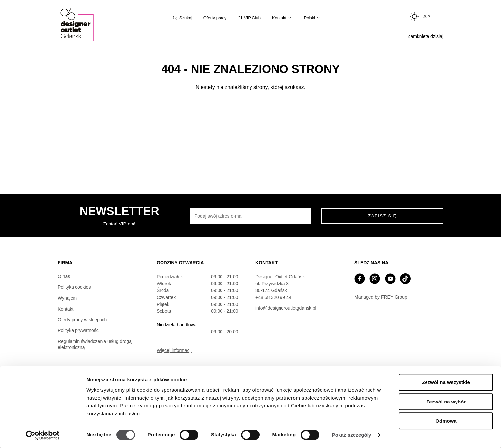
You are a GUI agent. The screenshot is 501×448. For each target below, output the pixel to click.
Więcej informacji (174, 350)
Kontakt (65, 309)
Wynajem (67, 298)
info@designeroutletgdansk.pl (286, 308)
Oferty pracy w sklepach (82, 320)
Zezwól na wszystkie (446, 382)
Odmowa (446, 421)
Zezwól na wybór (446, 402)
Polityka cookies (74, 287)
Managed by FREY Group (381, 297)
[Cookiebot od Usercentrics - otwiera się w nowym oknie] (43, 435)
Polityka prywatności (79, 330)
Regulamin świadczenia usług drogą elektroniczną (95, 344)
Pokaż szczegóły (352, 435)
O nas (64, 276)
